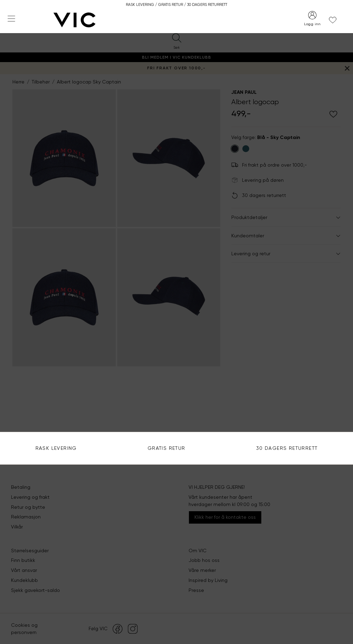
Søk (334, 130)
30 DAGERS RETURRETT (287, 448)
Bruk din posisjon (244, 150)
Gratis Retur (167, 448)
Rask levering (56, 448)
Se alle (233, 200)
